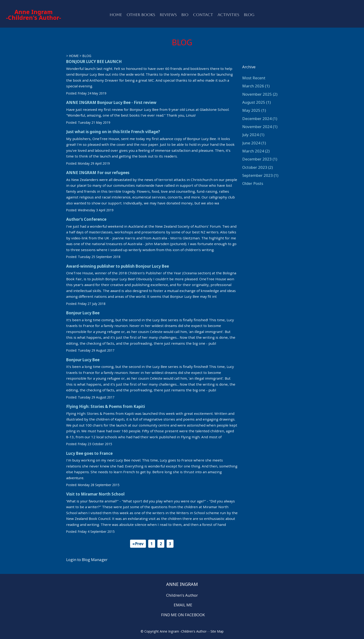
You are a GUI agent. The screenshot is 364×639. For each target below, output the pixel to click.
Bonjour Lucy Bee (83, 313)
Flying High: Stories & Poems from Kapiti (106, 406)
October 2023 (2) (257, 167)
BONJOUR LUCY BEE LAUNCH (94, 62)
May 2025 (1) (254, 110)
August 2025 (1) (256, 102)
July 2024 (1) (253, 135)
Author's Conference (86, 219)
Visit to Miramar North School (95, 494)
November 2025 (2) (260, 94)
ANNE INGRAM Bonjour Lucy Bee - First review (111, 102)
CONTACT (203, 15)
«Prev (138, 544)
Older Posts (253, 183)
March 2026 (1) (256, 86)
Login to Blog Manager (87, 560)
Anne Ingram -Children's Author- (34, 15)
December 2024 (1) (260, 119)
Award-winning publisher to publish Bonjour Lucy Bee (118, 266)
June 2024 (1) (254, 143)
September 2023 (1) (260, 175)
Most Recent (254, 78)
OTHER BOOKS (141, 15)
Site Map (217, 631)
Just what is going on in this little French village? (113, 132)
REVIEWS (168, 15)
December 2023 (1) (260, 159)
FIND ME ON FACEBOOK (183, 615)
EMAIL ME (183, 605)
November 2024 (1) (260, 127)
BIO (185, 15)
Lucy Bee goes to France (89, 453)
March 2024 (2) (256, 151)
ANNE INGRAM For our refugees (98, 173)
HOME (116, 15)
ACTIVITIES (228, 15)
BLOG (249, 15)
